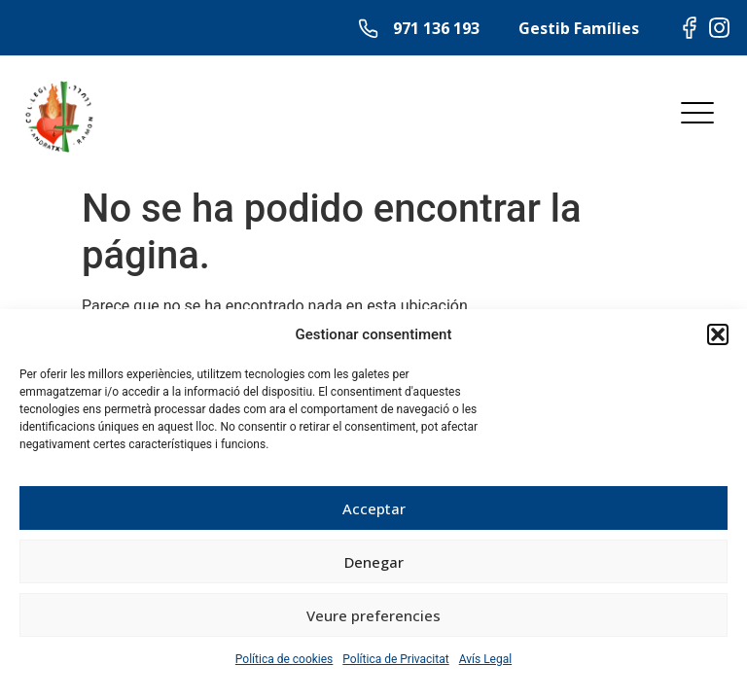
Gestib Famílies (579, 28)
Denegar (374, 562)
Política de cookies (285, 659)
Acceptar (374, 508)
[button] (718, 334)
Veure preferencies (373, 615)
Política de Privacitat (395, 659)
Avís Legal (486, 659)
